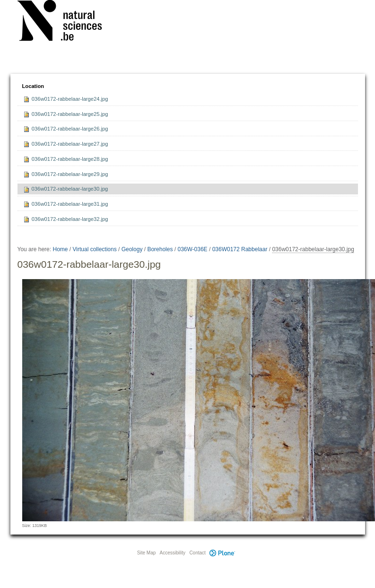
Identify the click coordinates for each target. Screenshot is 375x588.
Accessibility (173, 553)
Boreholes (160, 249)
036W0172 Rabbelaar (240, 249)
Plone (223, 553)
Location (33, 86)
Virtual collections (95, 249)
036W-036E (192, 249)
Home (60, 249)
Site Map (146, 553)
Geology (132, 249)
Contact (197, 553)
